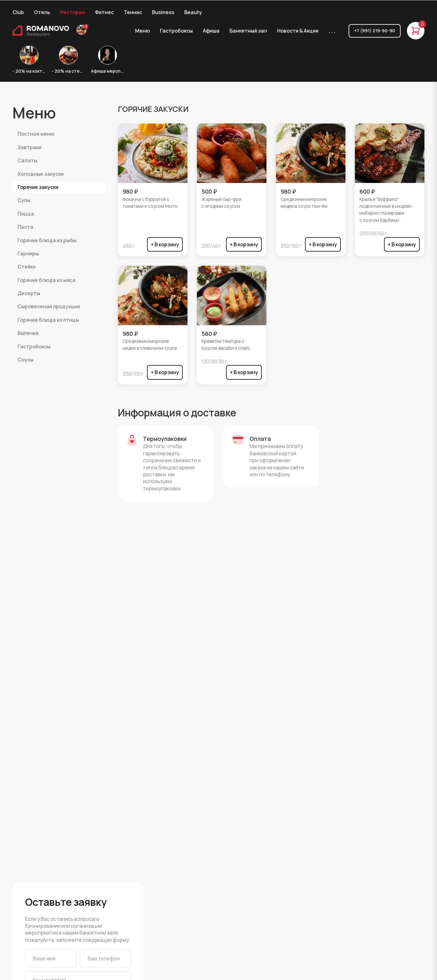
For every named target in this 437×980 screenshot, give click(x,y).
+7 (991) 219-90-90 (375, 31)
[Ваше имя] (51, 958)
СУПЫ (24, 200)
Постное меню (36, 134)
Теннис (133, 12)
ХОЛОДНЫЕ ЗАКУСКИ (41, 174)
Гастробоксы (176, 31)
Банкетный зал (248, 31)
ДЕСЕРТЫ (29, 293)
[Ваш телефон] (105, 958)
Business (163, 12)
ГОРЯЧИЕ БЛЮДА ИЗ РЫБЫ (47, 240)
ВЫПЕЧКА (28, 333)
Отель (42, 12)
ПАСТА (25, 227)
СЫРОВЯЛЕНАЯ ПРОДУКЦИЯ (49, 306)
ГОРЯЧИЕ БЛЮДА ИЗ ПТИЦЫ (48, 320)
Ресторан (73, 12)
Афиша (211, 31)
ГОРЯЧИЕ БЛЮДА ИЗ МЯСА (47, 280)
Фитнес (104, 12)
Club (18, 12)
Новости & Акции (298, 31)
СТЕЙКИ (27, 267)
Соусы (26, 360)
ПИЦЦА (26, 214)
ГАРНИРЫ (28, 253)
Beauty (193, 12)
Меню (142, 31)
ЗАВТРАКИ (29, 147)
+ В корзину (165, 244)
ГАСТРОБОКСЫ (34, 347)
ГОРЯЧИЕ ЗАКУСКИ (38, 187)
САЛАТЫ (27, 160)
